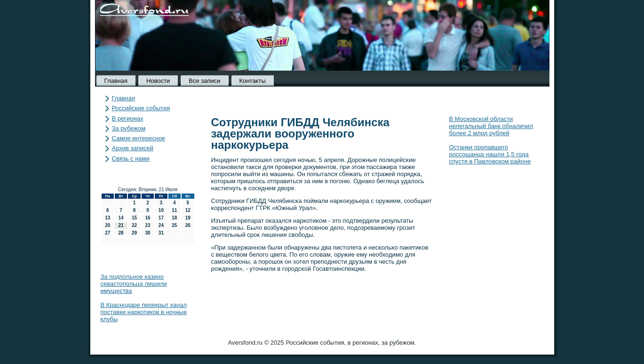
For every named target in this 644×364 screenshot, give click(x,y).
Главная (116, 81)
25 (174, 225)
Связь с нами (131, 158)
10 (161, 210)
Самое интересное (139, 138)
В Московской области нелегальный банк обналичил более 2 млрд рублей (491, 126)
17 (161, 218)
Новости (158, 81)
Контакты (253, 81)
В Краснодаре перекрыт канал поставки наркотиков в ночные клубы (144, 312)
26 (188, 225)
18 (174, 218)
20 (107, 225)
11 (174, 210)
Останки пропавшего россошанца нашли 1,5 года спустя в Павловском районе (490, 154)
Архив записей (133, 148)
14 (121, 218)
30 (147, 233)
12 (188, 210)
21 (121, 225)
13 (107, 218)
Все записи (204, 81)
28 (121, 233)
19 (188, 218)
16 (147, 218)
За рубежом (129, 128)
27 (107, 233)
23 (147, 225)
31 (161, 233)
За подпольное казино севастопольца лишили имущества (134, 284)
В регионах (128, 118)
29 (134, 233)
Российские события (141, 108)
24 (161, 225)
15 (134, 218)
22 (134, 225)
